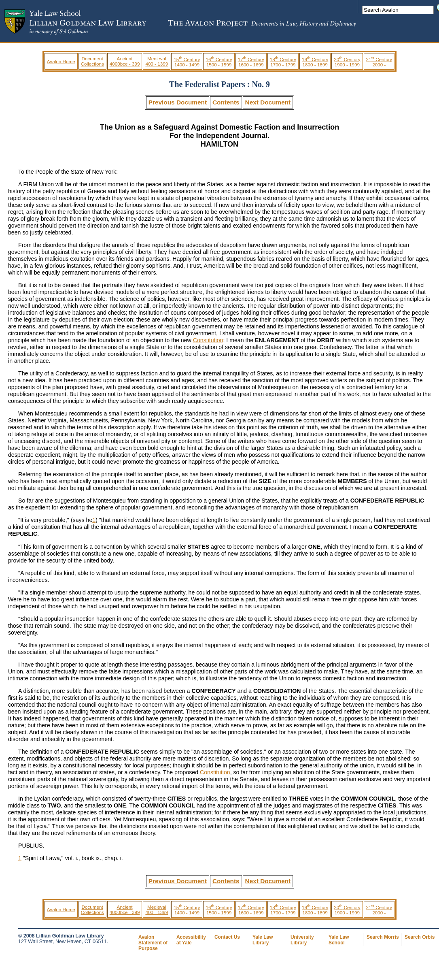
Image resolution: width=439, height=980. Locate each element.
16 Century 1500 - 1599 (219, 62)
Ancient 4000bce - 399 (125, 61)
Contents (226, 102)
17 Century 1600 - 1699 (251, 62)
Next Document (268, 102)
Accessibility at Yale (191, 940)
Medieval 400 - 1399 (157, 61)
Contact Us (227, 937)
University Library (302, 940)
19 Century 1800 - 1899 (315, 62)
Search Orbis (420, 937)
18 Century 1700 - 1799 (283, 62)
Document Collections (92, 61)
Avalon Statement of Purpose (153, 943)
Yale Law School (339, 940)
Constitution (208, 340)
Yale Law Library (263, 940)
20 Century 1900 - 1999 (347, 62)
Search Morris (383, 937)
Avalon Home (61, 61)
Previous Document (178, 102)
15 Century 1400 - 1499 (187, 62)
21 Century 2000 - (379, 62)
